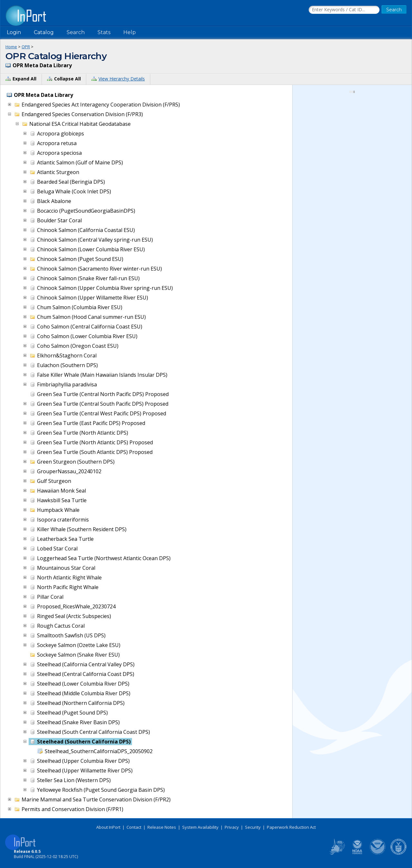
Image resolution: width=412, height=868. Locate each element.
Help (130, 32)
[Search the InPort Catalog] (344, 10)
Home (11, 47)
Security (253, 827)
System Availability (200, 827)
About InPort (108, 827)
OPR (26, 47)
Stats (104, 32)
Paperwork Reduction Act (291, 827)
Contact (134, 827)
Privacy (232, 827)
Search (76, 32)
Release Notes (162, 827)
